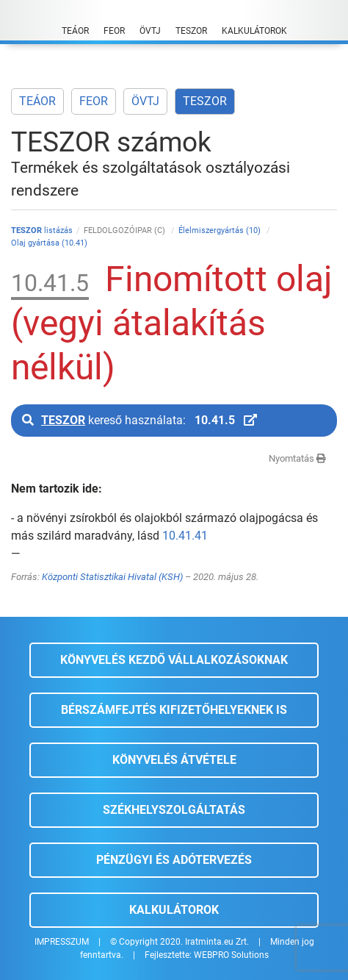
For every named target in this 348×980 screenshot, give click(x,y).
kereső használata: (139, 420)
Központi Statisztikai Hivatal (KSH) (112, 577)
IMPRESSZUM (62, 942)
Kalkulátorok (174, 910)
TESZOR (205, 101)
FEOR (94, 101)
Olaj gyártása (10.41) (49, 243)
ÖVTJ (145, 101)
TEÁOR (37, 101)
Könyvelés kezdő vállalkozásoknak (174, 660)
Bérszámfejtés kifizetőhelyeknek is (174, 710)
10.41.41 (185, 536)
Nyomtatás (297, 458)
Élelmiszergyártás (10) (221, 230)
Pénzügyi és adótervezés (174, 860)
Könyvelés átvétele (174, 760)
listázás (42, 230)
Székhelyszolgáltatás (174, 810)
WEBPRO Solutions (231, 955)
